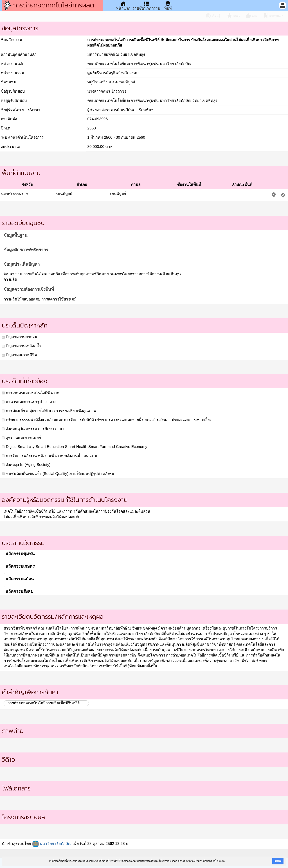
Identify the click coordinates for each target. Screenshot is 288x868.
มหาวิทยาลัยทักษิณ (52, 844)
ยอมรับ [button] (278, 861)
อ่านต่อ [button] (221, 861)
